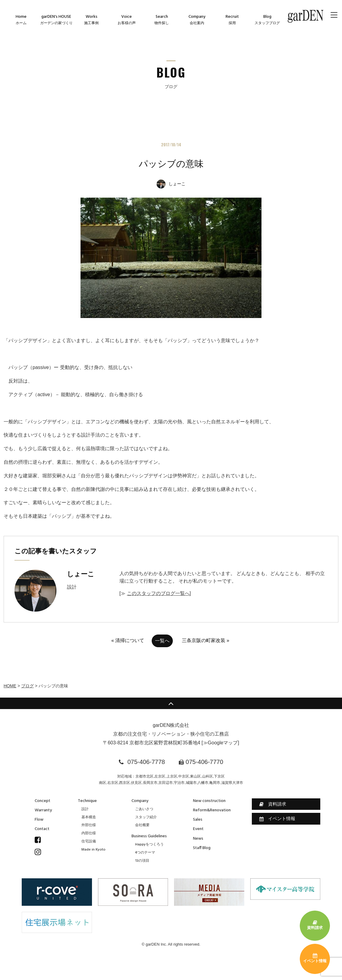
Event (198, 829)
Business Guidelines (149, 836)
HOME (10, 686)
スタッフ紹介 (146, 817)
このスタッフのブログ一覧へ (158, 593)
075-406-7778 (146, 762)
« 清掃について (128, 640)
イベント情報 (277, 819)
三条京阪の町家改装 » (206, 640)
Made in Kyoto (93, 850)
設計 (85, 809)
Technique (87, 801)
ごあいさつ (144, 809)
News (198, 839)
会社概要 (142, 825)
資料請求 (273, 804)
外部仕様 (89, 825)
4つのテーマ (145, 853)
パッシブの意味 (171, 164)
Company (140, 801)
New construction (209, 801)
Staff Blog (202, 848)
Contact (42, 829)
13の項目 (142, 861)
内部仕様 (89, 833)
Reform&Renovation (212, 810)
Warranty (43, 810)
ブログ (27, 686)
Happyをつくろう (149, 845)
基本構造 (89, 817)
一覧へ (162, 641)
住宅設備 (89, 842)
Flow (39, 820)
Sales (198, 820)
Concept (43, 801)
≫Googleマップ (220, 743)
